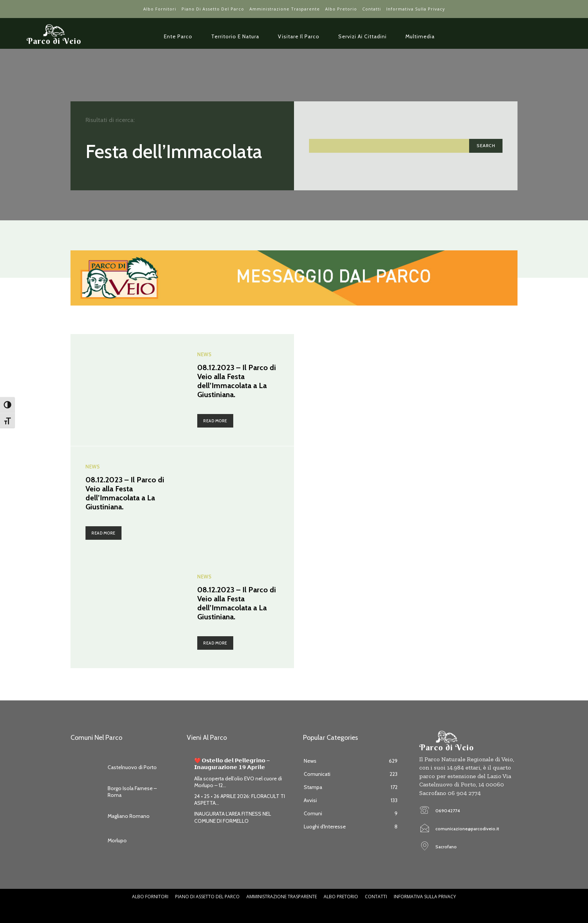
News (204, 355)
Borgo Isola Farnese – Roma (132, 792)
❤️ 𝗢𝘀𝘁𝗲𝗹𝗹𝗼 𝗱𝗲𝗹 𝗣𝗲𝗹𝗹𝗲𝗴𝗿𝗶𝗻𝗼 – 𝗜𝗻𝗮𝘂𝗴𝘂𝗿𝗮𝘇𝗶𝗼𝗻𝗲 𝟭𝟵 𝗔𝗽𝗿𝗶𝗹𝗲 (232, 764)
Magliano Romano (129, 816)
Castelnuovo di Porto (132, 767)
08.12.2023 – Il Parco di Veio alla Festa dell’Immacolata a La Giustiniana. (237, 381)
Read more (215, 421)
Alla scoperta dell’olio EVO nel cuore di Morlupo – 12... (238, 782)
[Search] (486, 146)
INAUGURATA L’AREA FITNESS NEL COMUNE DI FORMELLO (233, 817)
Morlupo (117, 840)
